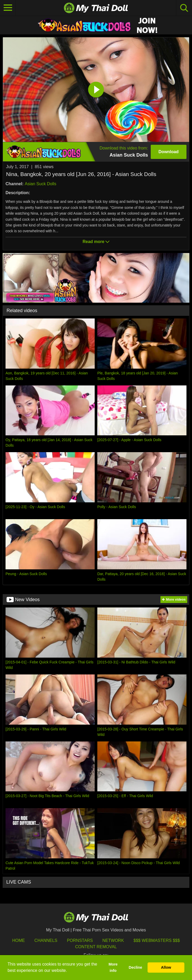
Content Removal (96, 947)
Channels (46, 940)
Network (113, 940)
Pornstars (80, 940)
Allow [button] (166, 967)
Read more (96, 242)
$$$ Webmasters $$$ (157, 940)
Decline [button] (135, 967)
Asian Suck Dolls (41, 184)
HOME (18, 940)
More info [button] (113, 967)
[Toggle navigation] (8, 8)
